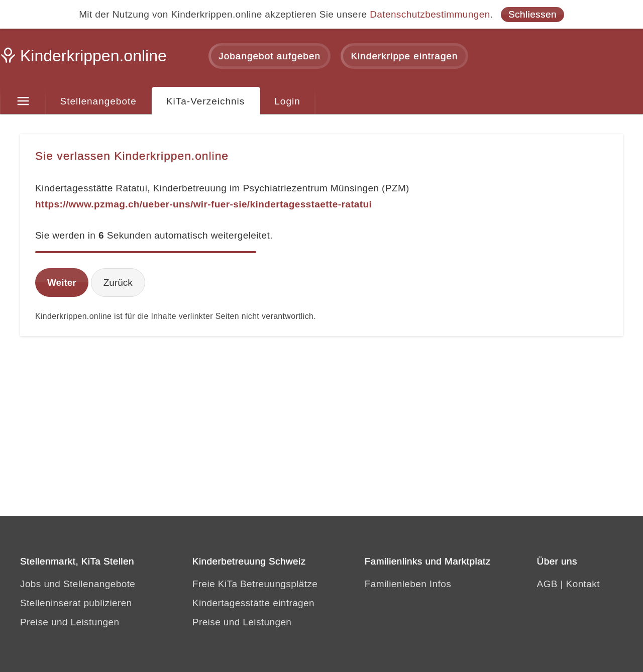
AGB (547, 584)
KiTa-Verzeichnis (205, 101)
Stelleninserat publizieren (76, 603)
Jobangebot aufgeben (270, 56)
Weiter (62, 283)
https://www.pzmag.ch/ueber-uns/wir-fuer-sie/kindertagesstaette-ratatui (203, 204)
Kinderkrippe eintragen (404, 56)
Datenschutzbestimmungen (430, 14)
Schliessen (532, 14)
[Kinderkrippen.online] (85, 59)
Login (287, 101)
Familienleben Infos (408, 584)
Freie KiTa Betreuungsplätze (255, 584)
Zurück (118, 283)
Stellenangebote (98, 101)
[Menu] (23, 101)
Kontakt (583, 584)
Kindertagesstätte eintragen (253, 603)
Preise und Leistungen (70, 622)
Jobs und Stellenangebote (78, 584)
